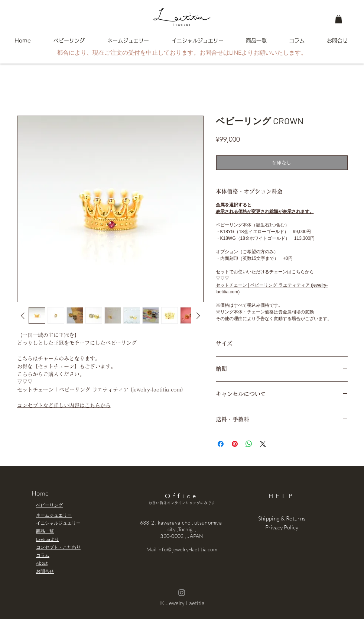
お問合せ (45, 571)
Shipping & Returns (282, 518)
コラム (43, 555)
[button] (339, 19)
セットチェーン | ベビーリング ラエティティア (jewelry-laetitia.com (99, 390)
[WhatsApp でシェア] (249, 444)
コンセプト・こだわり (58, 547)
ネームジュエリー (54, 515)
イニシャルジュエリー (58, 523)
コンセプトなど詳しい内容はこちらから (64, 405)
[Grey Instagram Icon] (182, 593)
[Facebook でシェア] (221, 444)
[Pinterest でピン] (235, 444)
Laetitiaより (48, 539)
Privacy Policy (282, 527)
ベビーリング (49, 505)
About (42, 563)
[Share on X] (263, 444)
